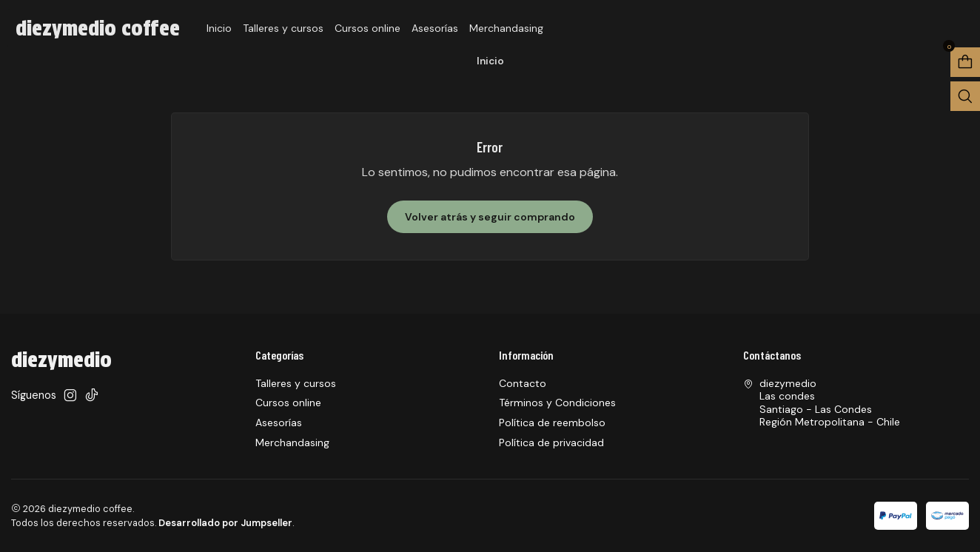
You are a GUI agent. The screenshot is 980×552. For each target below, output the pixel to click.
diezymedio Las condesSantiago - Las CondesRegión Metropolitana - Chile (822, 403)
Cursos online (367, 28)
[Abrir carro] (965, 62)
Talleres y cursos (283, 28)
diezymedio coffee (98, 28)
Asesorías (435, 28)
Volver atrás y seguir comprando (490, 217)
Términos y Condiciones (557, 403)
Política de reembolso (552, 423)
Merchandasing (506, 28)
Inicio (219, 28)
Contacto (523, 383)
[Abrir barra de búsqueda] (965, 96)
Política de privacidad (551, 442)
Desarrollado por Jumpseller (225, 523)
